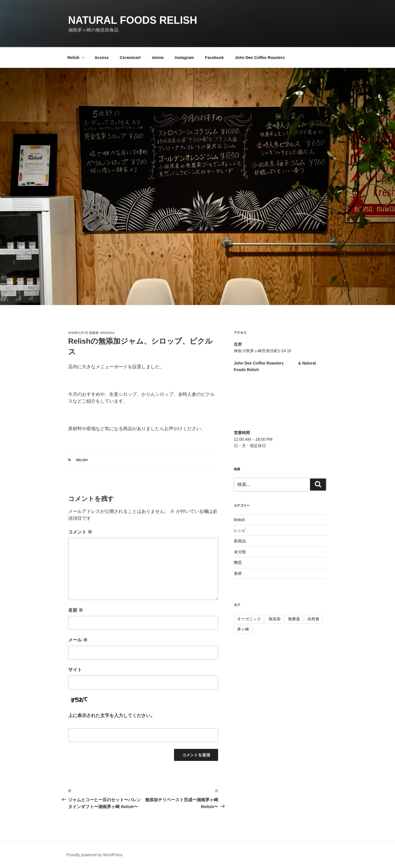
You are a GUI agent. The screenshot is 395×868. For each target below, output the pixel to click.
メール (78, 640)
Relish (76, 58)
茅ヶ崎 (243, 629)
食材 (238, 573)
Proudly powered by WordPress (95, 855)
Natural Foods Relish (133, 20)
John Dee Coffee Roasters (260, 58)
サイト (75, 670)
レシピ (240, 530)
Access (101, 58)
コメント (80, 532)
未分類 (240, 552)
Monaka (108, 333)
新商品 (240, 541)
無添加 (274, 619)
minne (158, 58)
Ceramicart (130, 58)
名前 (76, 610)
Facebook (214, 58)
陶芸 (238, 562)
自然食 (313, 619)
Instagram (184, 58)
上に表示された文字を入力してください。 (112, 716)
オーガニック (249, 619)
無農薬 (294, 619)
